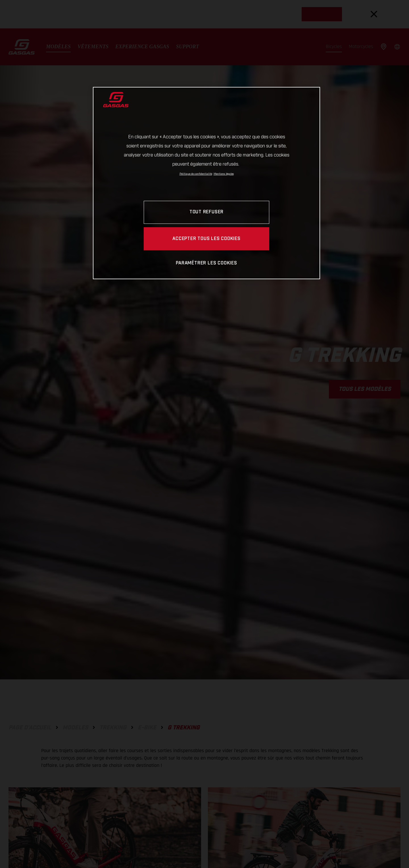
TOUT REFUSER (206, 212)
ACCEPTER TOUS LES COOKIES (206, 239)
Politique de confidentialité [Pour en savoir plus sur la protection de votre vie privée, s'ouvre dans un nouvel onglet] (196, 174)
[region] (206, 183)
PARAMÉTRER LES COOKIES (206, 263)
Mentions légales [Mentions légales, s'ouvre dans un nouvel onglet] (224, 174)
